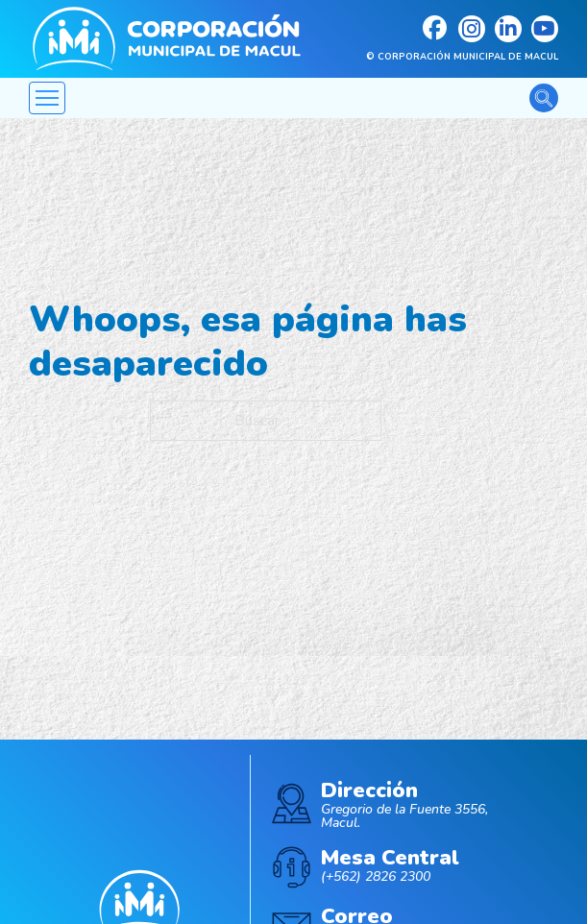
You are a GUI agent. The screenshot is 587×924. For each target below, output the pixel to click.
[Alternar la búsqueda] (544, 98)
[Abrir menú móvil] (47, 98)
